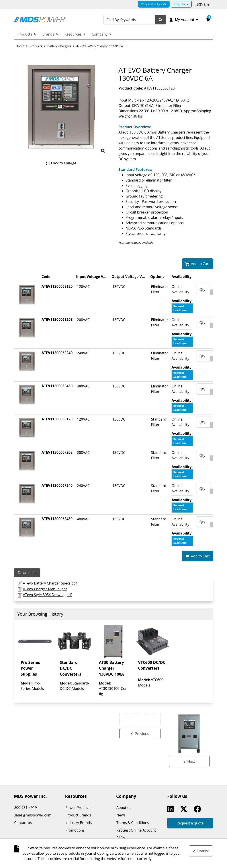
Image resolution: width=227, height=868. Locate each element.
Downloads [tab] (27, 573)
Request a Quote (154, 4)
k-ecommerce (135, 857)
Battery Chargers (59, 46)
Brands (48, 34)
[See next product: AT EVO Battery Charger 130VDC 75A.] (189, 761)
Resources (73, 34)
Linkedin (171, 809)
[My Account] (184, 20)
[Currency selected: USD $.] (203, 5)
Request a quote (190, 823)
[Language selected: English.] (181, 4)
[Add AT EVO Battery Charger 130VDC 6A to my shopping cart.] (198, 264)
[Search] (162, 20)
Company (100, 34)
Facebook (198, 809)
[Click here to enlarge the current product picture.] (61, 163)
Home (20, 46)
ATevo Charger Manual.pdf (45, 589)
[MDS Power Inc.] (46, 19)
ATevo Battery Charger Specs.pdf (50, 583)
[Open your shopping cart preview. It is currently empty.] (208, 20)
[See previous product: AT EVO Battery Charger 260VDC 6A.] (140, 761)
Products (25, 34)
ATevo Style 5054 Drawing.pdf (47, 595)
